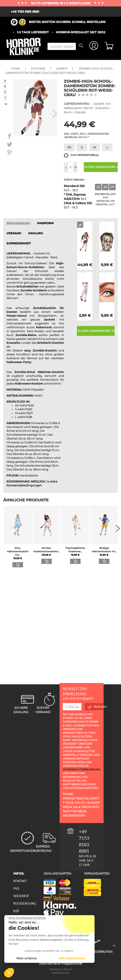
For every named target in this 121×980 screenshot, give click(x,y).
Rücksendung (25, 903)
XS (69, 147)
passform (45, 223)
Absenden (95, 707)
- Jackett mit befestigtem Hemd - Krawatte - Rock (87, 108)
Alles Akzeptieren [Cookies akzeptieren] (72, 958)
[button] (9, 973)
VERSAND (14, 233)
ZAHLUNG (36, 233)
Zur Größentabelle (81, 155)
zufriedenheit (19, 243)
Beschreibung (18, 223)
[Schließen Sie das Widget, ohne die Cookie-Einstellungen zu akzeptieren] (27, 918)
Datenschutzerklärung (82, 769)
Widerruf (21, 896)
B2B (16, 911)
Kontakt (20, 881)
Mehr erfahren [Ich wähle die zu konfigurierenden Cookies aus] (27, 958)
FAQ (16, 888)
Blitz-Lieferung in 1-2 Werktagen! (61, 3)
